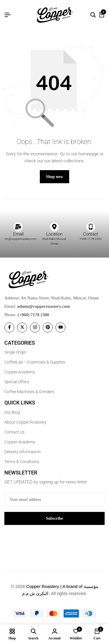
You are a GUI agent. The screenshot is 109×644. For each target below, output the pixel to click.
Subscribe (54, 518)
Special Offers (17, 382)
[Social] (9, 328)
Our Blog (12, 412)
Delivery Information (23, 452)
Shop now (54, 177)
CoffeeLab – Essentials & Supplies (35, 362)
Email (18, 234)
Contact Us (14, 432)
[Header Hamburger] (8, 15)
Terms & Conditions (22, 462)
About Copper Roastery (25, 422)
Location (54, 234)
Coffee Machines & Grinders (29, 392)
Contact (91, 234)
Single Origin (15, 352)
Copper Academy (20, 372)
